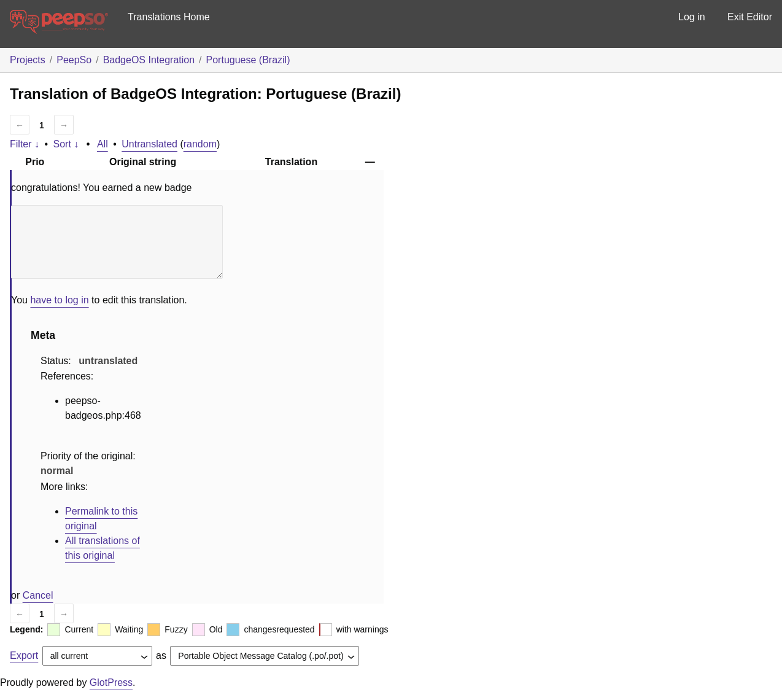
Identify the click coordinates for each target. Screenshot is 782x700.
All (103, 144)
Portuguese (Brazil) (248, 60)
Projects (28, 60)
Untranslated (149, 144)
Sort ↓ (66, 144)
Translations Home (169, 17)
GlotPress (111, 682)
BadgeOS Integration (149, 60)
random (200, 144)
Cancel (38, 595)
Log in (692, 17)
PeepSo (74, 60)
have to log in (59, 300)
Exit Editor (750, 17)
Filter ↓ (25, 144)
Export (24, 655)
